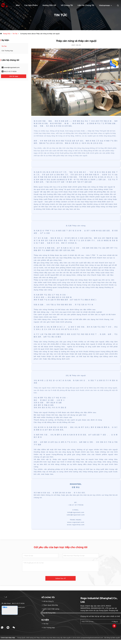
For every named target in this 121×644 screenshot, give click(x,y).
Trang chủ (7, 34)
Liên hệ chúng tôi (86, 5)
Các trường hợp (7, 51)
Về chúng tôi (67, 5)
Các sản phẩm (31, 5)
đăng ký (115, 621)
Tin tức (15, 34)
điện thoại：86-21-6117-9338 (13, 603)
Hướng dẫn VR (49, 5)
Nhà (18, 5)
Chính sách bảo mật (8, 638)
